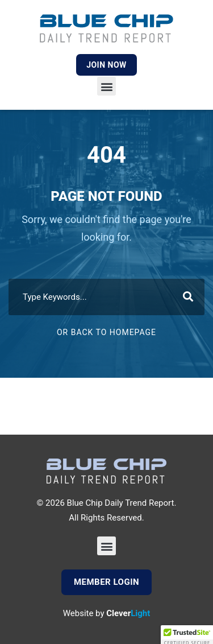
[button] (106, 86)
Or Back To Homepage (106, 332)
